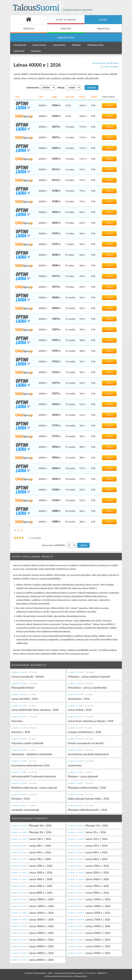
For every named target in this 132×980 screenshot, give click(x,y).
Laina (41, 97)
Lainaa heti (19, 51)
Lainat (103, 20)
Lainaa (109, 105)
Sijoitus (66, 29)
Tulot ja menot (66, 20)
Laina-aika (70, 97)
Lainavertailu (59, 45)
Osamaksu (36, 51)
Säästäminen (66, 38)
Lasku (54, 97)
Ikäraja (61, 88)
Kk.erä (82, 97)
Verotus (29, 29)
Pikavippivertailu (95, 45)
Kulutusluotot (39, 45)
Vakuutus (103, 29)
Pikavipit (76, 45)
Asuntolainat (20, 45)
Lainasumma (33, 88)
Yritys (18, 97)
